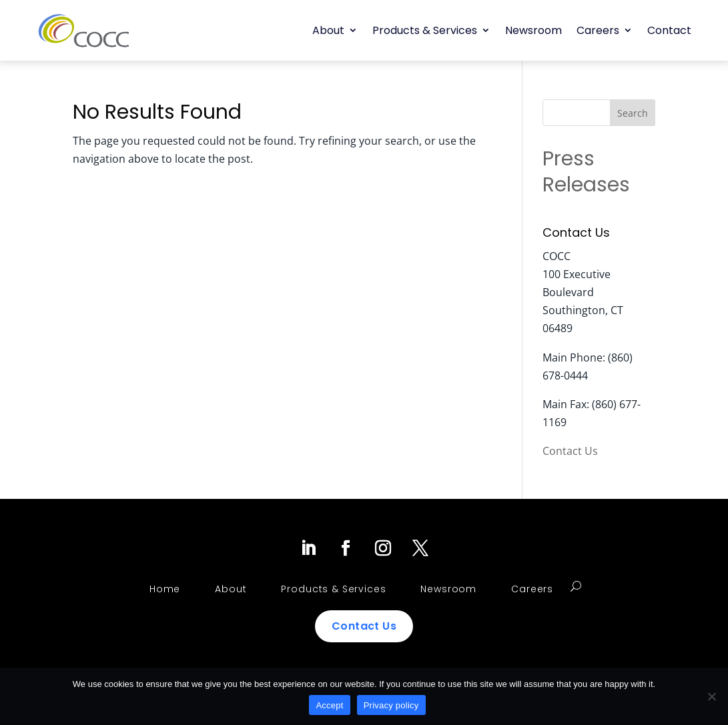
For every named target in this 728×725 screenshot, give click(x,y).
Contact (669, 30)
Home (165, 589)
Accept (329, 705)
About (328, 30)
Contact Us (570, 451)
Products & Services (425, 30)
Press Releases (586, 172)
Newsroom (533, 30)
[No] (711, 696)
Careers (598, 30)
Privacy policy (391, 705)
